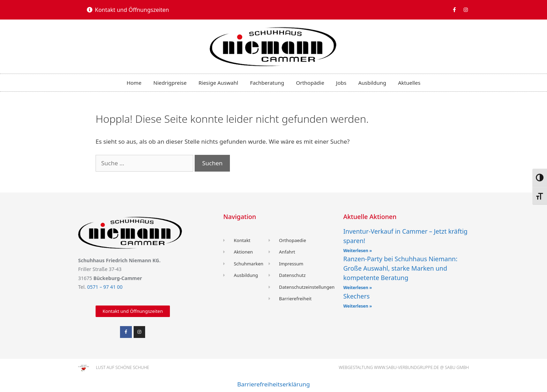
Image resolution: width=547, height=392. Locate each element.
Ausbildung (372, 83)
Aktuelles (409, 83)
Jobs (341, 83)
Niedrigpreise (170, 83)
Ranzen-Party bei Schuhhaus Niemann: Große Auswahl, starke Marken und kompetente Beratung (400, 268)
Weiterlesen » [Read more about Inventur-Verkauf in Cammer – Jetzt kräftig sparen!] (358, 251)
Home (134, 83)
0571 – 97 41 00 (105, 287)
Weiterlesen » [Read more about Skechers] (358, 306)
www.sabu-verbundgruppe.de (406, 367)
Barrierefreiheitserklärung (273, 384)
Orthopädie (310, 83)
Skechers (357, 296)
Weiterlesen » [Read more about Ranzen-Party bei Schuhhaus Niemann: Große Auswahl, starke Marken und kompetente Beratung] (358, 288)
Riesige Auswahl (218, 83)
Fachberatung (267, 83)
